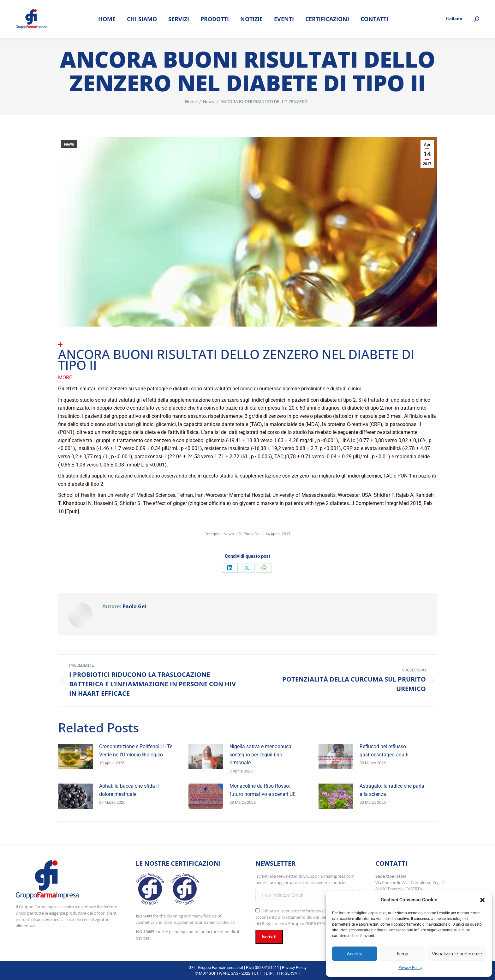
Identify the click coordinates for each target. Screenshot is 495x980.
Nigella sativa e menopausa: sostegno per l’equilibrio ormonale (261, 755)
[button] (482, 900)
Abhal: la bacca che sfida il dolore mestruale (129, 790)
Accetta (355, 954)
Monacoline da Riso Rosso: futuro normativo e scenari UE (262, 790)
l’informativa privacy (319, 911)
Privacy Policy (410, 968)
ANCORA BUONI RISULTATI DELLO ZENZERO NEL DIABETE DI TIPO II (236, 360)
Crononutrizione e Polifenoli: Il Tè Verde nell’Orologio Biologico (136, 751)
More (65, 378)
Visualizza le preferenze (457, 954)
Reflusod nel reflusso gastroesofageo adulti (384, 751)
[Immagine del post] (75, 757)
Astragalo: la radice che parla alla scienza (392, 790)
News (69, 144)
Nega (403, 954)
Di (250, 534)
